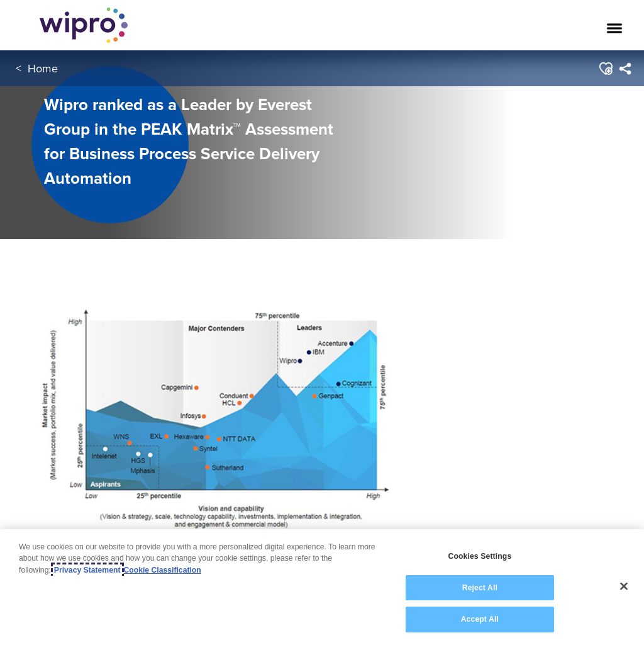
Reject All (480, 588)
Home (43, 68)
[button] (605, 69)
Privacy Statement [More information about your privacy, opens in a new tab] (87, 570)
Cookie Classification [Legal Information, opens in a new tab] (163, 570)
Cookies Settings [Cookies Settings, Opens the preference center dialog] (480, 557)
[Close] (624, 586)
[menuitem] (625, 69)
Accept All (480, 620)
